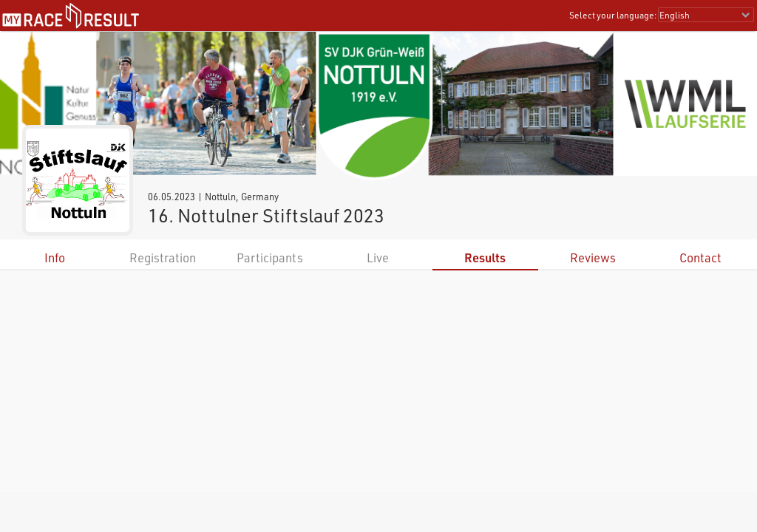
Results (485, 258)
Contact (700, 258)
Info (55, 258)
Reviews (593, 258)
